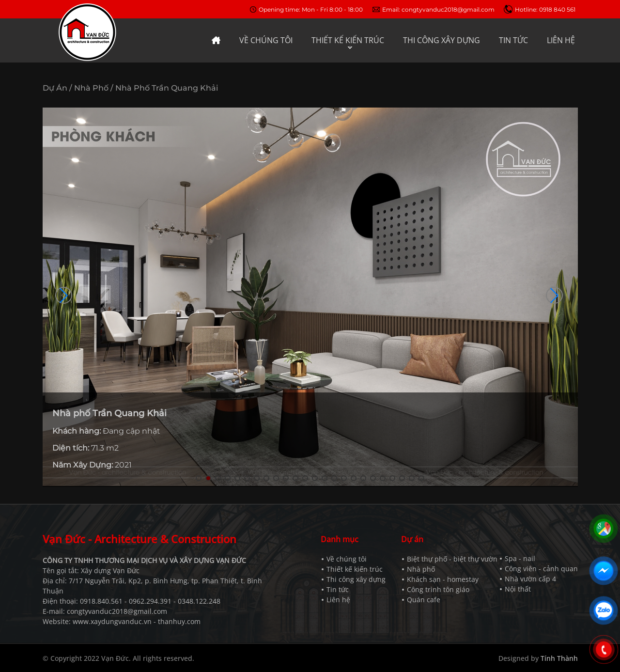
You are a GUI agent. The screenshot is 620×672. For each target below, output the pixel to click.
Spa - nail (520, 558)
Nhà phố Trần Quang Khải (167, 88)
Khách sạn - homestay (443, 579)
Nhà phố (421, 569)
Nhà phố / (94, 88)
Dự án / (57, 88)
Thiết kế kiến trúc (355, 569)
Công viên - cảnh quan (541, 569)
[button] (554, 295)
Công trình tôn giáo (438, 589)
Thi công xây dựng (356, 579)
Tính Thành (559, 658)
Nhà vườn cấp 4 (530, 579)
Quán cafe (424, 600)
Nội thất (518, 589)
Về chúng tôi (347, 559)
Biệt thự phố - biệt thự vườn (452, 559)
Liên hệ (338, 600)
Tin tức (338, 589)
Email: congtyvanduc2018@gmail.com (438, 9)
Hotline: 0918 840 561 (545, 9)
